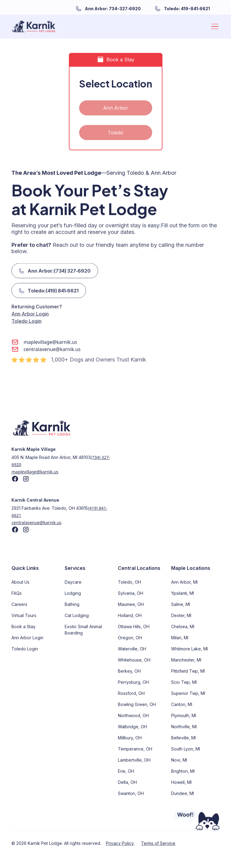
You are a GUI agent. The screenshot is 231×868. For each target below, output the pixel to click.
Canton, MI (182, 704)
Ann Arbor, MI (184, 582)
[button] (214, 26)
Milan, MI (180, 638)
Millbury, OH (130, 738)
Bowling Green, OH (137, 704)
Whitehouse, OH (134, 660)
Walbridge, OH (132, 727)
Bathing (72, 604)
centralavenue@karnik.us (36, 523)
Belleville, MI (183, 738)
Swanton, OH (131, 793)
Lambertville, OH (134, 760)
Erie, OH (126, 771)
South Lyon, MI (186, 749)
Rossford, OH (131, 693)
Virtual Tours (24, 615)
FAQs (17, 593)
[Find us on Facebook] (15, 479)
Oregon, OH (130, 638)
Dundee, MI (183, 793)
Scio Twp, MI (184, 682)
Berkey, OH (129, 671)
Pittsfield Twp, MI (188, 671)
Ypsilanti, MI (183, 593)
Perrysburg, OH (133, 682)
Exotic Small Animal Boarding (83, 630)
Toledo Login (26, 308)
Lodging (73, 593)
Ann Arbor (116, 108)
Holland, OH (130, 615)
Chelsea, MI (183, 627)
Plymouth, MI (184, 715)
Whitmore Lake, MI (189, 649)
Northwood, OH (133, 715)
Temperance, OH (135, 749)
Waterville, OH (132, 649)
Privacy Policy (120, 843)
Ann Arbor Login (30, 301)
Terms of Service (158, 843)
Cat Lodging (77, 615)
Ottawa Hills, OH (134, 627)
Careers (19, 604)
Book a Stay (23, 627)
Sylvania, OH (131, 593)
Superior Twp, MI (188, 693)
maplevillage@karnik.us (35, 472)
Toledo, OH (129, 582)
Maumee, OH (131, 604)
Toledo (115, 133)
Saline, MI (181, 604)
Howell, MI (181, 782)
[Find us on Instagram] (26, 479)
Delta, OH (127, 782)
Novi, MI (179, 760)
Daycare (73, 582)
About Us (20, 582)
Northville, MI (184, 727)
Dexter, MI (181, 615)
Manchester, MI (186, 660)
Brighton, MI (183, 771)
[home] (34, 26)
